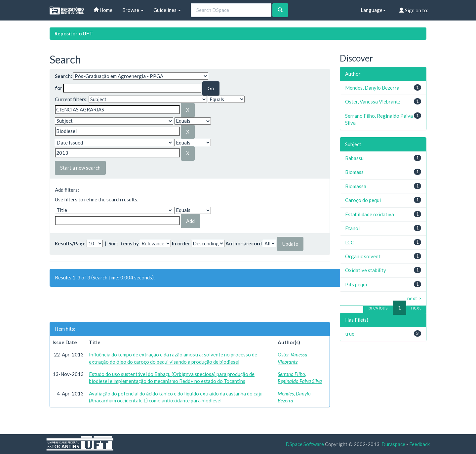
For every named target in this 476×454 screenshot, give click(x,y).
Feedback (419, 444)
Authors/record (244, 243)
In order (181, 243)
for (59, 88)
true (350, 334)
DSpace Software (305, 444)
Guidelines (167, 10)
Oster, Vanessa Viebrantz (373, 102)
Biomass (354, 172)
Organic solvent (363, 256)
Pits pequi (356, 284)
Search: (63, 76)
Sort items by (124, 243)
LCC (350, 242)
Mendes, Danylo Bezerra (372, 88)
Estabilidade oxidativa (370, 214)
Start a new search (80, 168)
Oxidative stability (366, 270)
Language (373, 10)
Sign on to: (414, 10)
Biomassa (356, 186)
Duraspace (393, 444)
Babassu (354, 158)
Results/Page (70, 243)
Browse (133, 10)
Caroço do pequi (363, 200)
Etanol (352, 228)
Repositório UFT (74, 33)
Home (103, 10)
